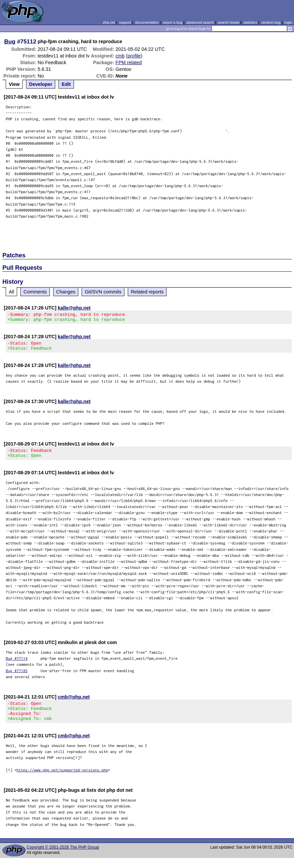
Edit (66, 84)
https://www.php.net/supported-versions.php (62, 780)
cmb (120, 56)
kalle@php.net (74, 308)
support (125, 22)
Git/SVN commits (103, 292)
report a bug (173, 22)
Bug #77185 (17, 677)
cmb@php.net (74, 703)
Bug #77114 (17, 664)
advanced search (200, 22)
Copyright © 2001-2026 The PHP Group (63, 857)
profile (134, 56)
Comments (35, 292)
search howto (228, 22)
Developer (41, 84)
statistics (250, 22)
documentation (147, 22)
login (288, 22)
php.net (109, 22)
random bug (271, 22)
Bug (10, 41)
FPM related (128, 63)
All (11, 292)
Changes (66, 292)
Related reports (147, 292)
